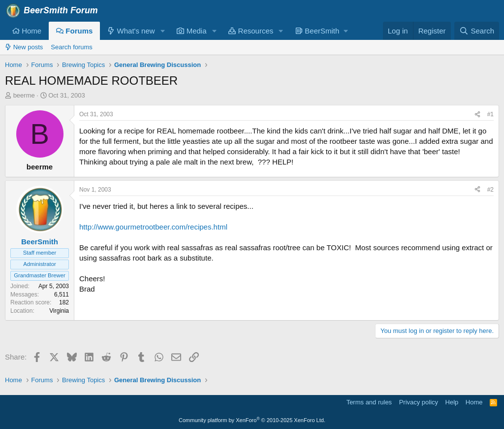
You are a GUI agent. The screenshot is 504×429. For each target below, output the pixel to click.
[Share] (477, 115)
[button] (162, 31)
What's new (131, 31)
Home (27, 31)
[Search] (477, 31)
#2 (490, 190)
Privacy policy (419, 402)
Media (191, 31)
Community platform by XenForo (252, 420)
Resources (251, 31)
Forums (74, 31)
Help (452, 402)
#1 (490, 114)
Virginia (59, 311)
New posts (24, 47)
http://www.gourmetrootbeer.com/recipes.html (153, 227)
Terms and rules (369, 402)
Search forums (72, 47)
